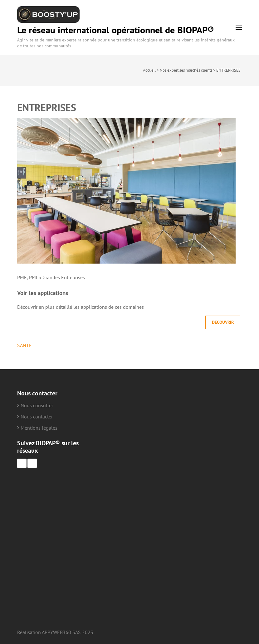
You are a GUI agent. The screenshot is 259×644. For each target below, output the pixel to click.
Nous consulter (37, 405)
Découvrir (223, 322)
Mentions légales (39, 428)
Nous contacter (37, 417)
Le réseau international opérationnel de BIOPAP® (116, 30)
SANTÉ (24, 345)
